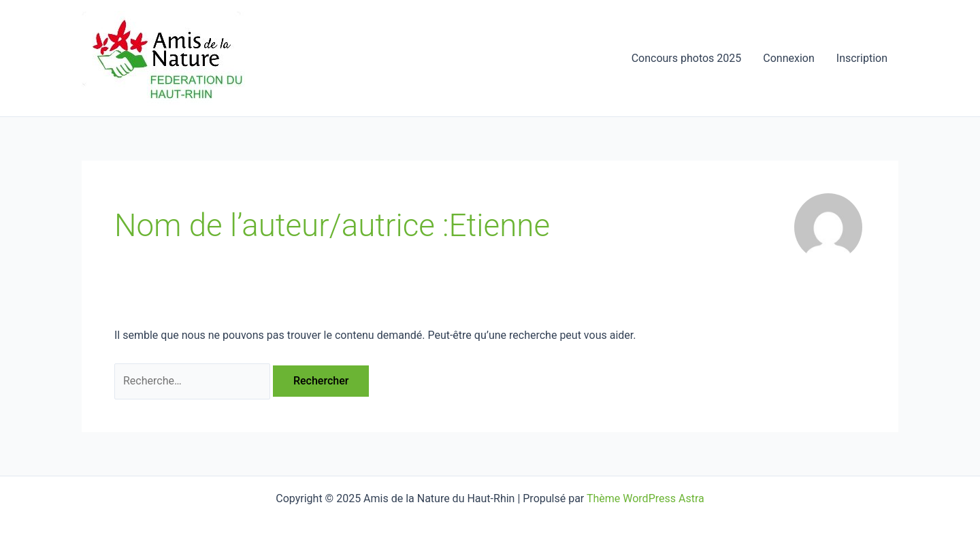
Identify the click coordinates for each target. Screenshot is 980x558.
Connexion (788, 58)
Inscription (862, 58)
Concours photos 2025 (687, 58)
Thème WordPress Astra (646, 498)
